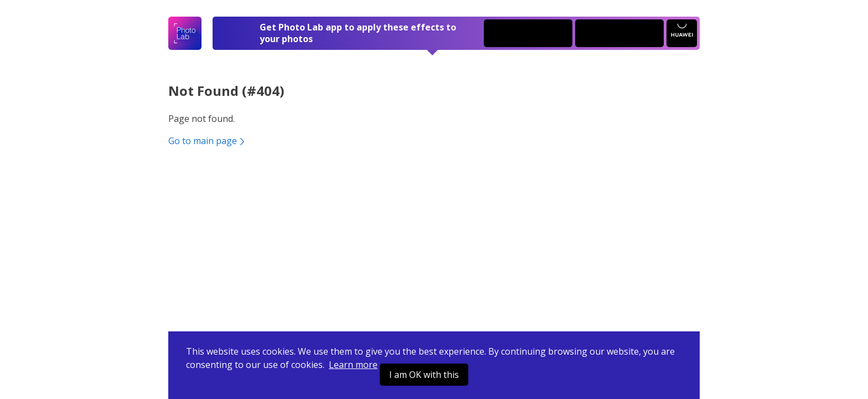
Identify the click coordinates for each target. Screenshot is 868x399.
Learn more (353, 365)
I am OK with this (424, 375)
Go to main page (208, 141)
